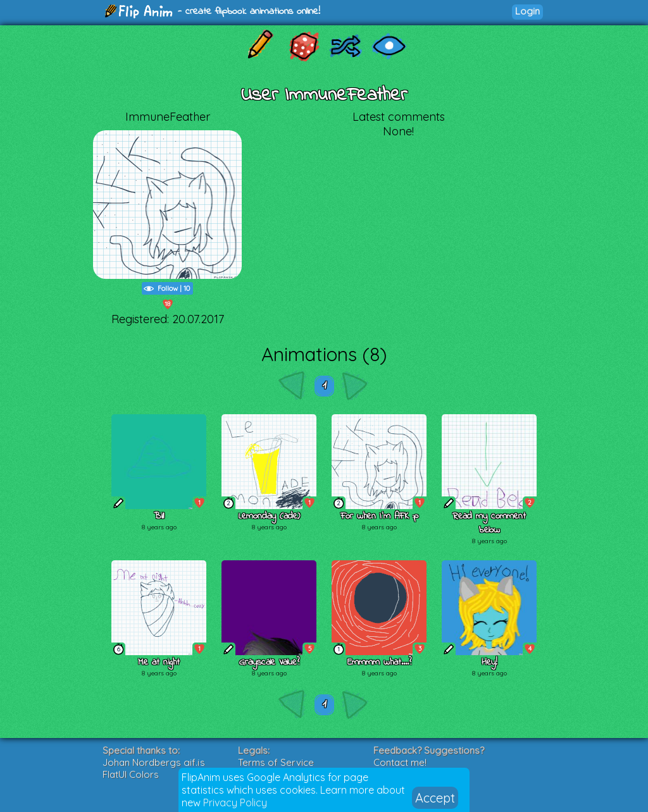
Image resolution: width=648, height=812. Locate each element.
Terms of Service (276, 762)
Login (527, 11)
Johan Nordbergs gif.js (154, 762)
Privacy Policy (235, 803)
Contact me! (400, 762)
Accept (435, 798)
